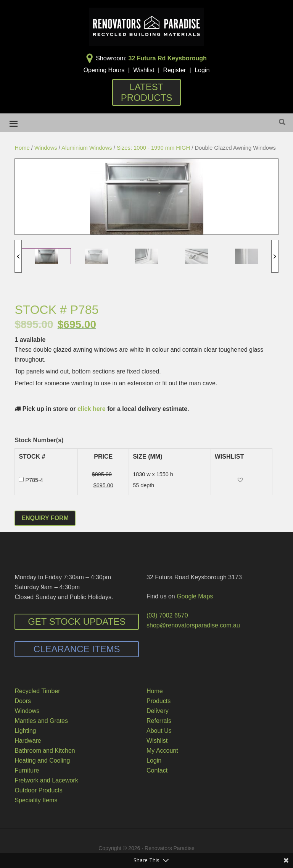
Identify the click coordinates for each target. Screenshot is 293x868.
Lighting (25, 731)
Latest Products (147, 92)
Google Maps (195, 596)
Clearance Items (77, 649)
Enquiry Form (45, 518)
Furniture (27, 770)
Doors (23, 701)
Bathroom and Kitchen (45, 751)
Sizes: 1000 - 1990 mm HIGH (153, 148)
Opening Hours (104, 70)
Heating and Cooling (42, 761)
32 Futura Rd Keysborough (168, 58)
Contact (157, 770)
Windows (46, 148)
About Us (159, 731)
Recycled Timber (37, 691)
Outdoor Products (38, 790)
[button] (241, 480)
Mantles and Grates (41, 721)
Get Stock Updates (77, 622)
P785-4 (34, 480)
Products (159, 701)
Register (175, 70)
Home (22, 148)
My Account (162, 751)
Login (202, 70)
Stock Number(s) (39, 440)
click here (92, 409)
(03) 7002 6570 (167, 615)
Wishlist (144, 70)
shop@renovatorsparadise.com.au (193, 625)
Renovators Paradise (146, 27)
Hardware (28, 741)
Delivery (158, 711)
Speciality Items (36, 800)
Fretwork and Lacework (46, 780)
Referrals (159, 721)
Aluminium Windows (87, 148)
